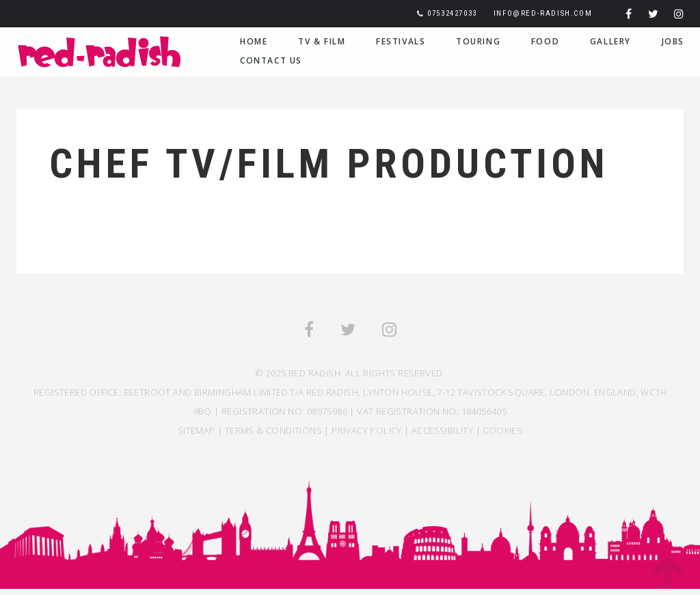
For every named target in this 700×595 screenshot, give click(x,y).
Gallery (610, 41)
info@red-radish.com (543, 13)
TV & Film (322, 41)
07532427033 (452, 13)
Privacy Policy (367, 430)
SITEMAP (197, 430)
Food (545, 41)
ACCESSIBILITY (442, 430)
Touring (478, 41)
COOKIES (502, 430)
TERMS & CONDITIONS (273, 430)
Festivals (401, 41)
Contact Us (271, 60)
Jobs (673, 41)
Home (254, 41)
